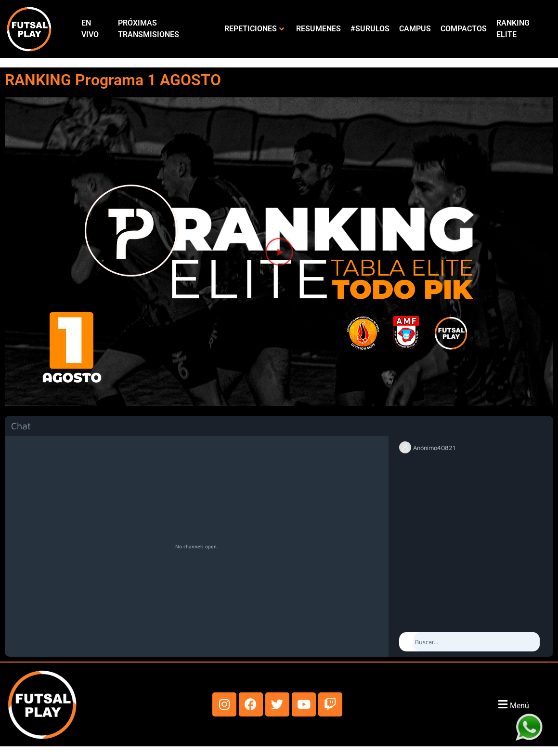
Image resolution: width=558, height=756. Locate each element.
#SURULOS (370, 29)
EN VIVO (90, 29)
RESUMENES (318, 29)
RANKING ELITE (513, 29)
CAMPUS (415, 29)
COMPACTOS (464, 29)
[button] (279, 252)
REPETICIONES (254, 29)
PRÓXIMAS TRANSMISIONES (149, 29)
